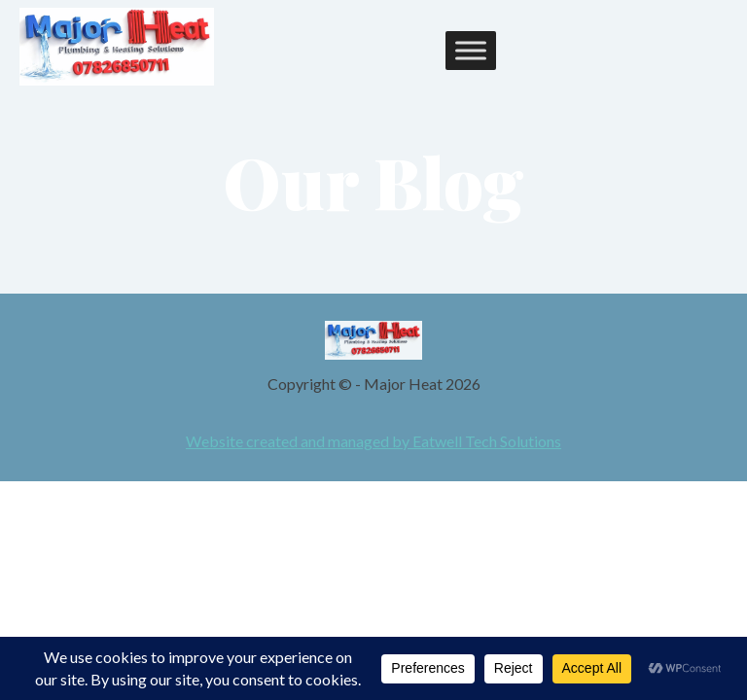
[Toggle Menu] (471, 51)
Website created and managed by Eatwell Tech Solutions (373, 441)
